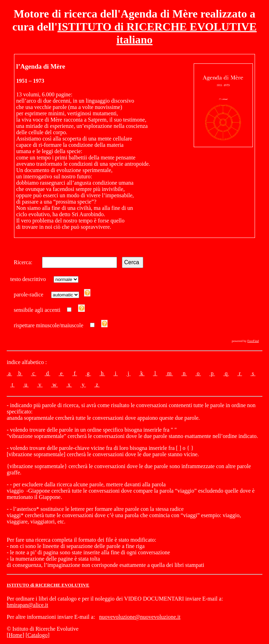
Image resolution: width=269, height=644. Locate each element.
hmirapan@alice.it (27, 605)
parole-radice (30, 294)
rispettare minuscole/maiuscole (49, 325)
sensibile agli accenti (37, 310)
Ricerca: (24, 262)
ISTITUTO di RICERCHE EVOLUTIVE (48, 585)
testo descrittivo (29, 279)
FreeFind (253, 341)
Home (16, 635)
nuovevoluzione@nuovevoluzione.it (140, 617)
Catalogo (37, 635)
